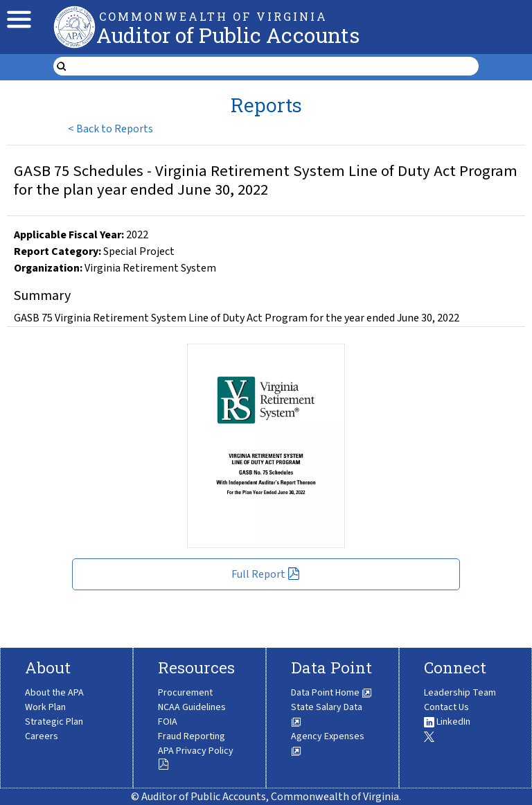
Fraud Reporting (192, 736)
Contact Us (446, 707)
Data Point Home (331, 693)
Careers (42, 736)
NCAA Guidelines (192, 707)
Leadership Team (460, 693)
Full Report (266, 574)
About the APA (54, 693)
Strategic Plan (54, 722)
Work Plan (45, 707)
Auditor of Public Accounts (228, 35)
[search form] (275, 67)
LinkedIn (447, 722)
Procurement (185, 693)
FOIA (168, 722)
